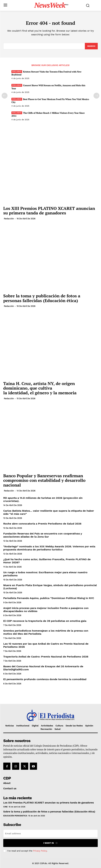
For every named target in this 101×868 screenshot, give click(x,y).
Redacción (9, 219)
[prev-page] (5, 96)
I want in (50, 843)
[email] (50, 833)
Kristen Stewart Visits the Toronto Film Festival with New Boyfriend (46, 73)
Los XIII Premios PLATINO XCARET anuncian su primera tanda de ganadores (49, 211)
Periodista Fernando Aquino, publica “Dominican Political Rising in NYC (49, 598)
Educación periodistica (15, 816)
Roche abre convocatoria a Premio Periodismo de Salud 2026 (42, 524)
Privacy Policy (40, 851)
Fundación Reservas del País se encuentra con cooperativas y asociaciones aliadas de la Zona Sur (43, 535)
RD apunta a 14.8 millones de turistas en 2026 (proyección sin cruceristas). (43, 499)
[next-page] (96, 96)
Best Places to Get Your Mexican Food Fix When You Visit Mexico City (50, 101)
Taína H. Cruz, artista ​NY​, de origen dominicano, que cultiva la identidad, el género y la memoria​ (40, 388)
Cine (5, 807)
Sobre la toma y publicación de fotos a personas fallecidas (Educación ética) (42, 298)
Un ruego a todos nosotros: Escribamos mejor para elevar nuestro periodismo (45, 574)
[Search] (91, 46)
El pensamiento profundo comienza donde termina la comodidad (45, 679)
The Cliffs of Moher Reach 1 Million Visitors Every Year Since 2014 (48, 114)
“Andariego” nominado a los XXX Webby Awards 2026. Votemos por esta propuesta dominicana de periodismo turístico (49, 548)
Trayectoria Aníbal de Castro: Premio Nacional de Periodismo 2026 (46, 657)
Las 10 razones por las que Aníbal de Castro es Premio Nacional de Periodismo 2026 (46, 645)
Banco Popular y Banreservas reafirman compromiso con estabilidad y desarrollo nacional (44, 480)
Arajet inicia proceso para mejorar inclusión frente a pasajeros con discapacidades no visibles (46, 610)
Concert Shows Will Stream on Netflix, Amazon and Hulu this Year (48, 87)
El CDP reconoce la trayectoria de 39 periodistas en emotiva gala (45, 621)
